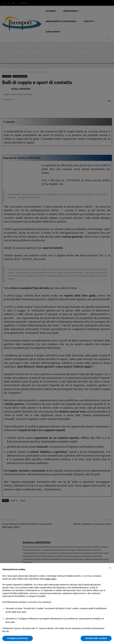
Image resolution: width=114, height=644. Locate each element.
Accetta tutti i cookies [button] (96, 638)
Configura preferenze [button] (18, 638)
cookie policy (50, 579)
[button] (110, 568)
